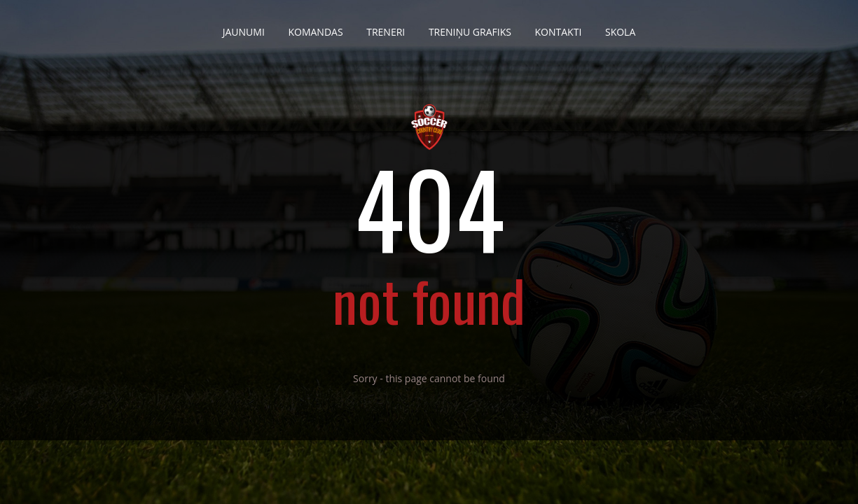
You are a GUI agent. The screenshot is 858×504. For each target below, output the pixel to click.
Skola (620, 27)
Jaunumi (244, 27)
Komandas (315, 27)
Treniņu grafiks (470, 27)
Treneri (386, 27)
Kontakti (559, 27)
